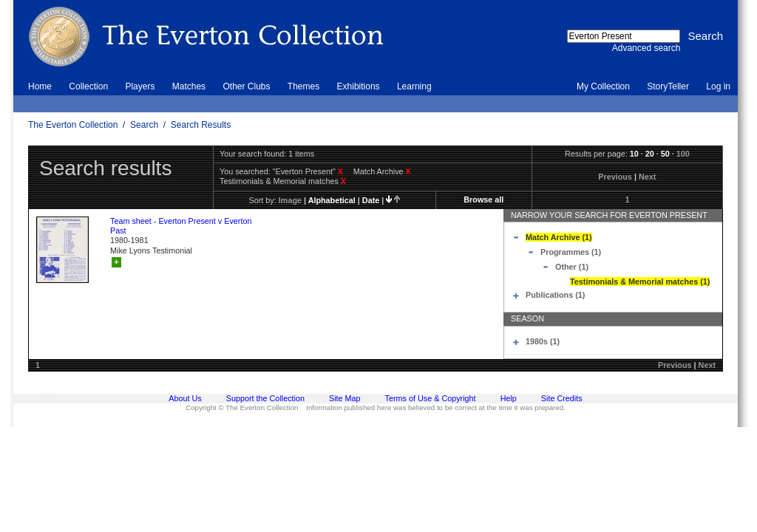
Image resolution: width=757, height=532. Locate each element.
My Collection (603, 86)
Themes (303, 86)
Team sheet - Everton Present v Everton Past (181, 226)
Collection (88, 86)
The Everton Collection (73, 125)
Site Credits (562, 398)
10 (634, 154)
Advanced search (646, 48)
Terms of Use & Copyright (431, 398)
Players (140, 86)
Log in (718, 86)
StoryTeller (668, 86)
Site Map (345, 398)
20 (650, 154)
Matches (189, 86)
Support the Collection (265, 398)
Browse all (483, 199)
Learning (414, 86)
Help (509, 398)
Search (144, 125)
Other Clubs (246, 86)
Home (40, 86)
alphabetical (332, 200)
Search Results (201, 125)
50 (665, 154)
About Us (185, 398)
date (371, 200)
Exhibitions (359, 86)
